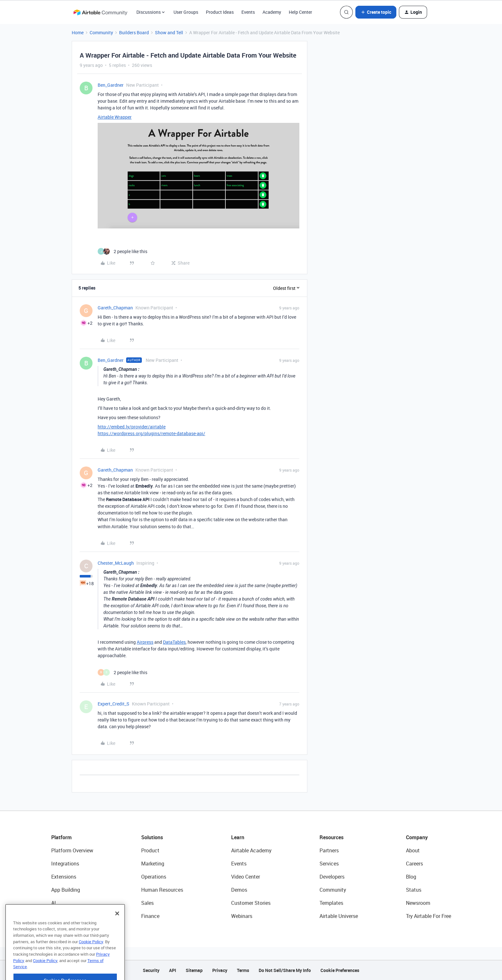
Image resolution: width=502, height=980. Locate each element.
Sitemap (194, 970)
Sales (147, 903)
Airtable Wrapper (115, 117)
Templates (331, 903)
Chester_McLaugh (116, 563)
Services (329, 864)
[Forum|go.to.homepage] (100, 12)
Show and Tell (169, 32)
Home (78, 32)
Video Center (246, 877)
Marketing (153, 864)
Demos (239, 890)
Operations (154, 877)
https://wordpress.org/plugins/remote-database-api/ (151, 433)
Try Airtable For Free (429, 916)
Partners (329, 850)
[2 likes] (122, 251)
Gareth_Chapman (115, 308)
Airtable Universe (339, 916)
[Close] (117, 930)
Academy (272, 12)
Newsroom (418, 903)
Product (150, 850)
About (413, 850)
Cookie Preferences (340, 970)
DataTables (174, 642)
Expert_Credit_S (113, 704)
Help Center (300, 12)
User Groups (186, 12)
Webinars (242, 916)
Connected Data (70, 916)
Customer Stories (251, 903)
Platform (61, 837)
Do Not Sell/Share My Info (285, 970)
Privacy (220, 970)
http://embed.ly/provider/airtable (132, 427)
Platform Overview (72, 850)
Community (101, 32)
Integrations (65, 864)
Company (417, 837)
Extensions (64, 877)
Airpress (145, 642)
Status (414, 890)
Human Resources (162, 890)
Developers (332, 877)
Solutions (152, 837)
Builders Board (134, 32)
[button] (376, 12)
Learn (238, 837)
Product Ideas (220, 12)
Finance (150, 916)
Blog (411, 877)
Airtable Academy (251, 850)
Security (151, 970)
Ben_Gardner (111, 85)
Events (248, 12)
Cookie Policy (91, 958)
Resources (332, 837)
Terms (243, 970)
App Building (66, 890)
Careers (414, 864)
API (173, 970)
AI (54, 903)
